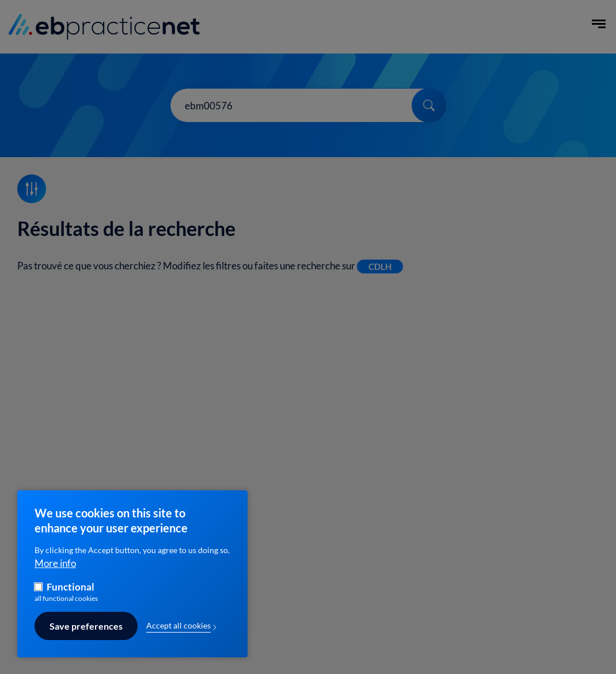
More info (55, 569)
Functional (71, 593)
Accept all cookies (178, 632)
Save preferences (86, 632)
